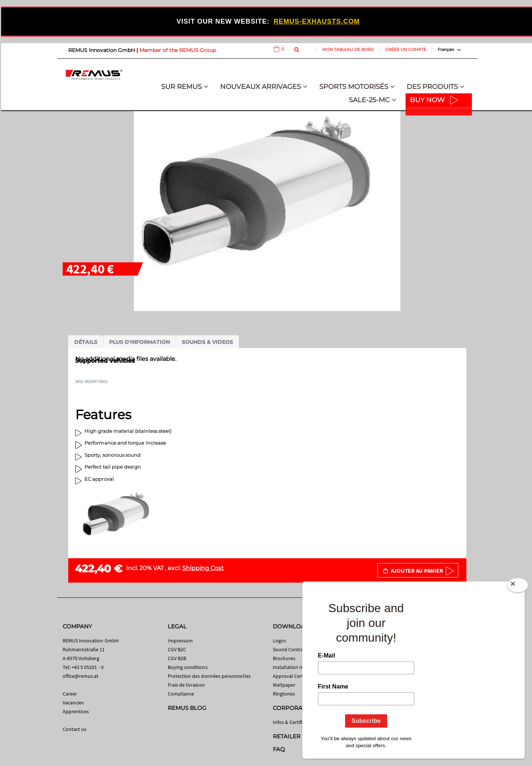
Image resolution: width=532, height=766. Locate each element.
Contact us (75, 729)
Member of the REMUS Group (178, 50)
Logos (279, 641)
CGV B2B (177, 658)
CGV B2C (177, 649)
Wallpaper (284, 685)
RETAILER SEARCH (299, 736)
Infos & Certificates (293, 722)
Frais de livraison (186, 685)
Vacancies (73, 703)
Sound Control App (294, 649)
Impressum (180, 641)
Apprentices (76, 711)
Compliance (181, 694)
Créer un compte (406, 49)
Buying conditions (188, 667)
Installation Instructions (300, 667)
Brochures (284, 658)
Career (70, 694)
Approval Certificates (296, 676)
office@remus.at (81, 676)
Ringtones (284, 694)
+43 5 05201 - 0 (88, 667)
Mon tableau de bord (348, 49)
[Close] (518, 587)
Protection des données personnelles (209, 676)
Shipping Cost (203, 568)
